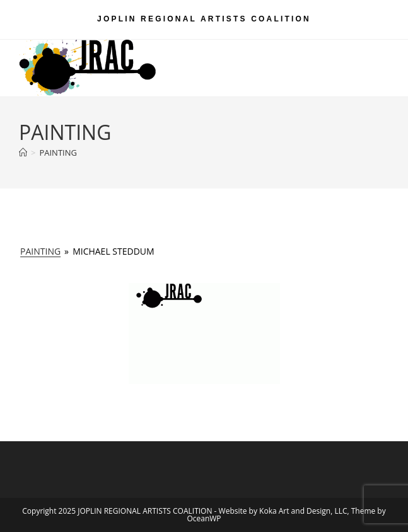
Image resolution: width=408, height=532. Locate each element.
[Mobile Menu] (370, 54)
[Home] (23, 153)
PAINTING (58, 153)
